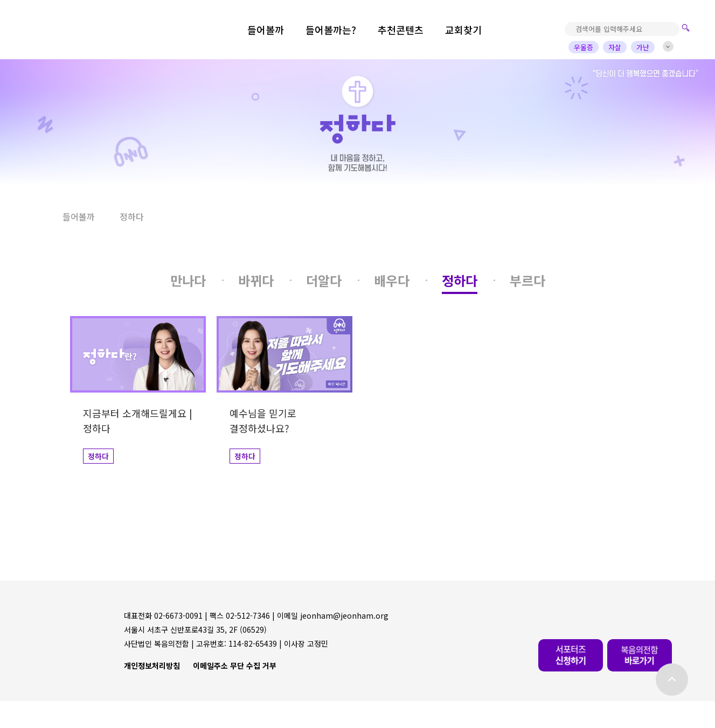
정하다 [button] (132, 216)
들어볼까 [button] (79, 216)
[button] (37, 217)
